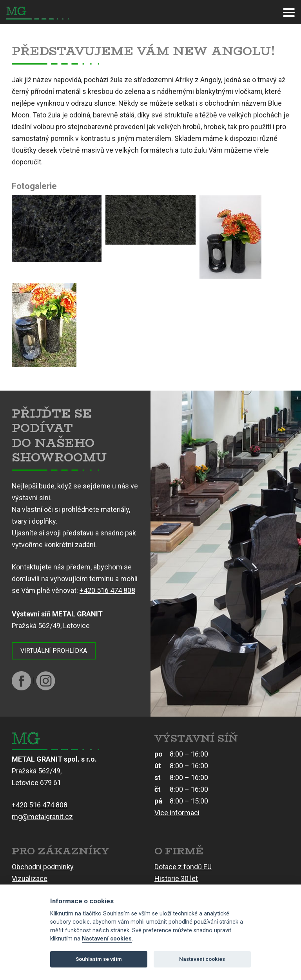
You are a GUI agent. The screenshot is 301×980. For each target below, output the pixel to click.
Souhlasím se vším (99, 959)
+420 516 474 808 (107, 590)
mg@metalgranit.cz (42, 817)
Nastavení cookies (107, 939)
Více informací (177, 813)
